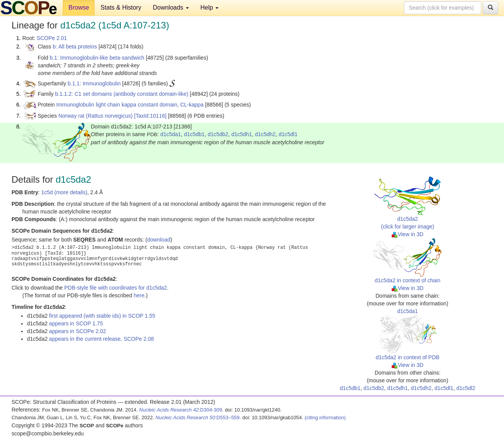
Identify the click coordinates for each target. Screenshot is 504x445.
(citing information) (325, 417)
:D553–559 (198, 417)
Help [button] (209, 7)
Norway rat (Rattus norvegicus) (96, 116)
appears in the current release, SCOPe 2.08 (102, 339)
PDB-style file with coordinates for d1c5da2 (116, 288)
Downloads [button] (171, 7)
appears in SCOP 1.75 (76, 323)
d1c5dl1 (288, 134)
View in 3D (408, 234)
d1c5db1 (194, 134)
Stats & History (121, 7)
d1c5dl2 (466, 388)
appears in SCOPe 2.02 (78, 331)
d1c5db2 (218, 134)
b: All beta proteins (75, 47)
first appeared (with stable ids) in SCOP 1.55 (102, 316)
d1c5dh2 (265, 134)
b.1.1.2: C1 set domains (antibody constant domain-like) (122, 94)
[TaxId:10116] (150, 116)
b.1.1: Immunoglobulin (94, 83)
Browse (79, 7)
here (139, 295)
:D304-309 (181, 410)
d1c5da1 (171, 134)
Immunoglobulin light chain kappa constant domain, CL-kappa (130, 105)
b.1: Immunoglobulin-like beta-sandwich (97, 58)
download (159, 240)
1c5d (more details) (64, 192)
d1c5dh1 (242, 134)
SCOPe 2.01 (52, 38)
